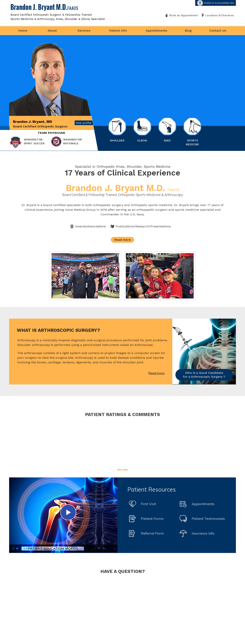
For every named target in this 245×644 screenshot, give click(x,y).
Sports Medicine (192, 132)
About (52, 31)
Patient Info (118, 31)
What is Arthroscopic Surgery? (58, 330)
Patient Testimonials (208, 519)
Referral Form (152, 533)
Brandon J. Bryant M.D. (122, 188)
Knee (167, 130)
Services (84, 31)
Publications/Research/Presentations (143, 226)
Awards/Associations (91, 226)
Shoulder (117, 130)
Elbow (142, 130)
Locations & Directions (220, 15)
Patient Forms (152, 519)
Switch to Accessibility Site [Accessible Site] (219, 3)
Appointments (156, 31)
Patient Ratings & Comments (122, 414)
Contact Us (218, 31)
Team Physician (51, 133)
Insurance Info (203, 533)
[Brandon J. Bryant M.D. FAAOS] (58, 12)
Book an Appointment (184, 15)
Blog (188, 31)
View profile (83, 123)
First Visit (148, 504)
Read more (123, 240)
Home (23, 31)
